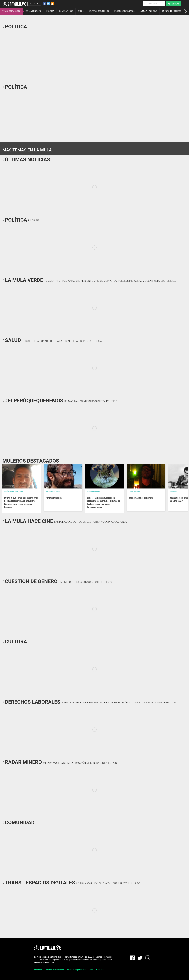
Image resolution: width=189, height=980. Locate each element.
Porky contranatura (54, 498)
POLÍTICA (50, 11)
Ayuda (91, 970)
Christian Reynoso (53, 491)
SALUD (81, 11)
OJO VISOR (174, 491)
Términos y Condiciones (54, 970)
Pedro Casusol (134, 491)
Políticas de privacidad (76, 970)
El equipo (38, 970)
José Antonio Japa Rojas (14, 491)
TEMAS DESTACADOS (11, 11)
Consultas (100, 970)
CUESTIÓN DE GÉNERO (172, 11)
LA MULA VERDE (66, 11)
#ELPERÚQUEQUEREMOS (99, 11)
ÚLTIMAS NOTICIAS (33, 11)
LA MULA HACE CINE (148, 11)
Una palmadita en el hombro (141, 498)
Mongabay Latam (94, 491)
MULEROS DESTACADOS (124, 11)
